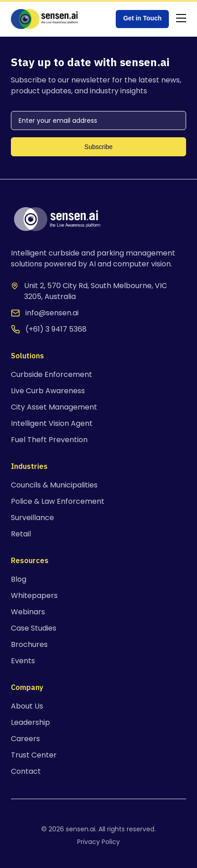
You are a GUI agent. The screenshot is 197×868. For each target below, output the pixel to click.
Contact (26, 771)
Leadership (30, 722)
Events (23, 661)
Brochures (29, 644)
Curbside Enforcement (52, 374)
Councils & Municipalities (54, 485)
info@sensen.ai (52, 313)
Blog (19, 579)
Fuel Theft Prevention (49, 440)
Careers (25, 739)
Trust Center (34, 755)
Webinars (28, 612)
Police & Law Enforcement (58, 501)
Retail (21, 534)
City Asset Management (54, 407)
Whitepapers (34, 596)
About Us (27, 706)
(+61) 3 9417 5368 (56, 329)
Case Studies (34, 628)
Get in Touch (142, 18)
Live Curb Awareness (48, 391)
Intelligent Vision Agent (52, 423)
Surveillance (32, 518)
